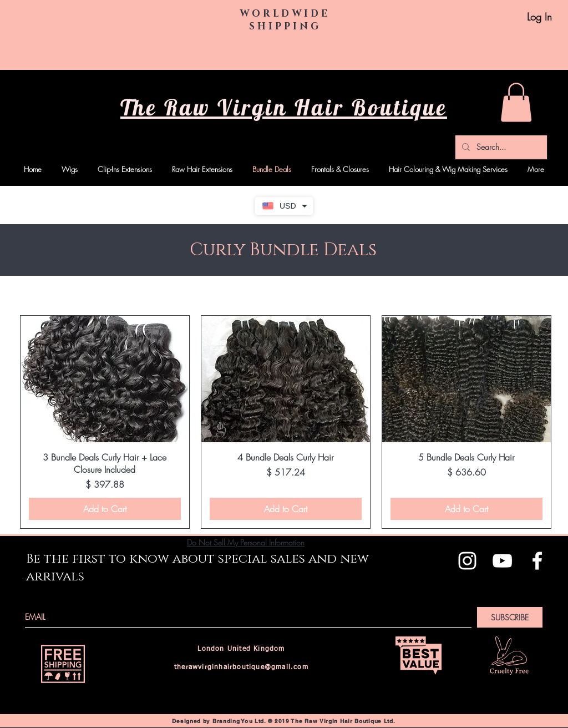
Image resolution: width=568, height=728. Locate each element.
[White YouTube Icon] (502, 561)
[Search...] (500, 147)
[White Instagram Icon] (467, 561)
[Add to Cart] (105, 509)
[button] (516, 102)
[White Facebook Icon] (537, 561)
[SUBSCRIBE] (510, 617)
